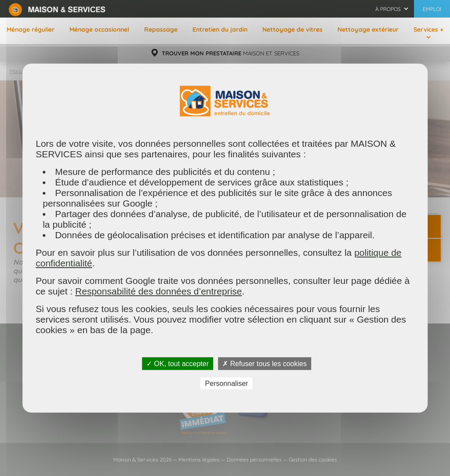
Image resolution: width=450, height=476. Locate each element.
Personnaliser (227, 383)
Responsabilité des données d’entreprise (158, 291)
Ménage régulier (31, 29)
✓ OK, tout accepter (178, 363)
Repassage (161, 29)
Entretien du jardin (220, 29)
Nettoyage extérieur (368, 29)
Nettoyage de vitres (292, 29)
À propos (388, 9)
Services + (428, 29)
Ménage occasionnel (99, 29)
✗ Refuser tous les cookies (265, 363)
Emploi (432, 9)
